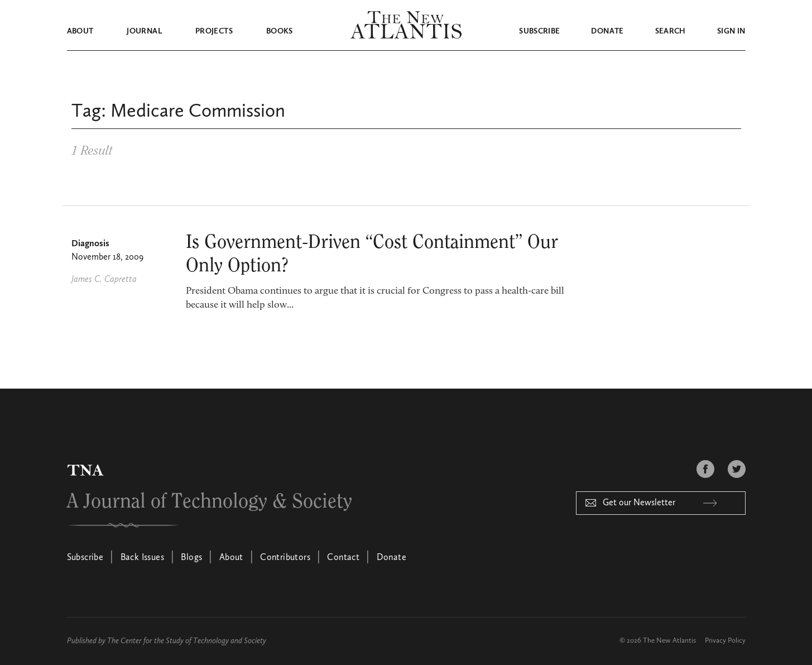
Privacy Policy (725, 641)
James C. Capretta (104, 280)
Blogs (191, 558)
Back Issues (142, 558)
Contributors (285, 558)
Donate (607, 31)
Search (671, 31)
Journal (144, 31)
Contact (343, 558)
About (80, 31)
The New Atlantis (669, 641)
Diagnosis (90, 244)
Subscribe (539, 31)
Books (280, 31)
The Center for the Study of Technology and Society (187, 641)
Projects (214, 31)
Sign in (731, 31)
